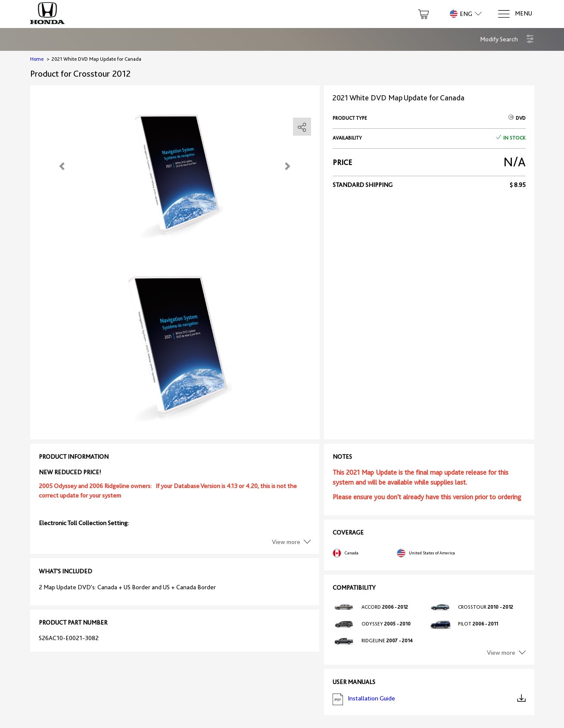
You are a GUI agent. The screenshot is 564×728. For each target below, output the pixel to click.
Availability (347, 138)
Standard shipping (363, 185)
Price (342, 162)
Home (37, 59)
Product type (350, 118)
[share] (302, 127)
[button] (507, 39)
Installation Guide (429, 699)
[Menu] (515, 14)
